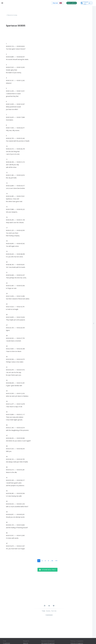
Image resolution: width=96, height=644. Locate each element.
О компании (6, 643)
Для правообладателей (48, 643)
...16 (52, 561)
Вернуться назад (12, 15)
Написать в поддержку (77, 643)
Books (48, 611)
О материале (49, 615)
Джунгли (26, 643)
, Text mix (53, 611)
